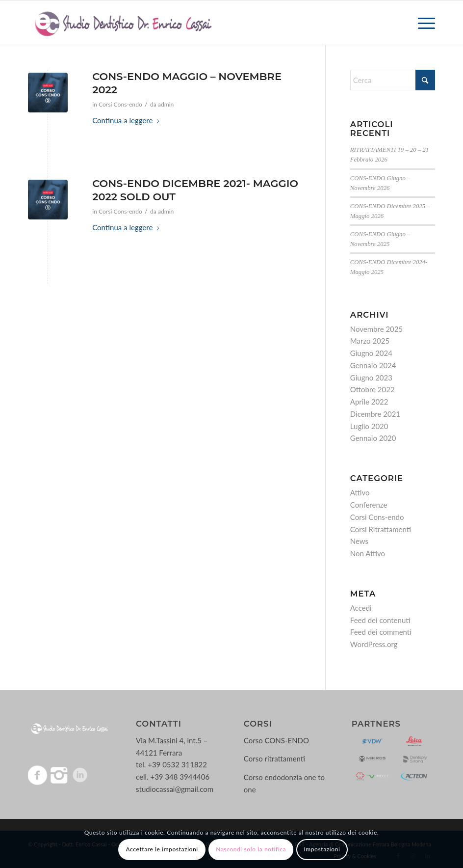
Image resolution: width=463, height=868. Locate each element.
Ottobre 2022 (373, 389)
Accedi (361, 608)
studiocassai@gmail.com (175, 789)
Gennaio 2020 (373, 438)
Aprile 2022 (369, 402)
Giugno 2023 (371, 378)
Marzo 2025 (370, 341)
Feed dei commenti (381, 632)
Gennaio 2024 (373, 365)
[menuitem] (422, 23)
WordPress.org (374, 644)
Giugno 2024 (371, 353)
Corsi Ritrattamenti (381, 529)
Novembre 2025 (376, 329)
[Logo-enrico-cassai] (123, 23)
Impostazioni (322, 849)
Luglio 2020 (369, 426)
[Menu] (422, 23)
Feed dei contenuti (380, 620)
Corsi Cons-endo (120, 104)
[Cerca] (393, 80)
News (359, 541)
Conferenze (369, 505)
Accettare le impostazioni (162, 849)
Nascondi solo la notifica (251, 849)
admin (166, 104)
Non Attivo (368, 553)
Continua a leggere (126, 120)
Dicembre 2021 (375, 414)
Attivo (360, 492)
